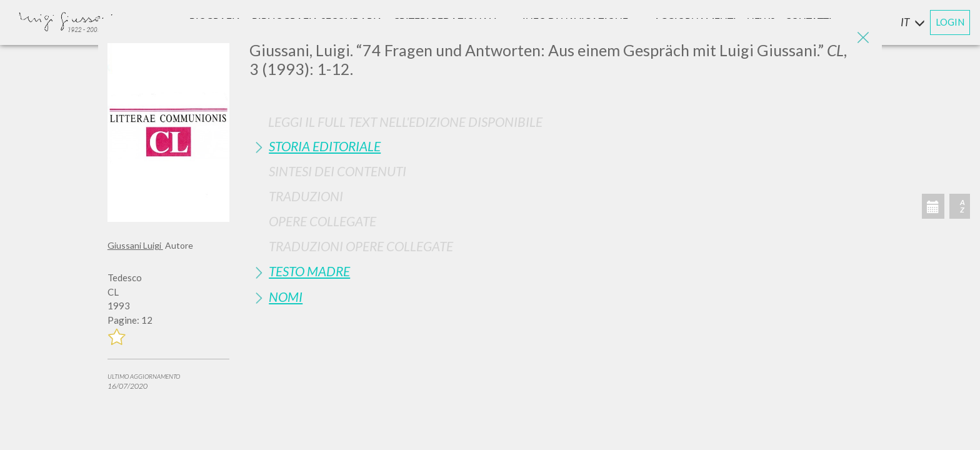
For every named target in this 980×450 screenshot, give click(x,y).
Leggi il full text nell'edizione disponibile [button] (405, 122)
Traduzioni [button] (306, 196)
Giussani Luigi (135, 245)
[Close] (863, 37)
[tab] (561, 146)
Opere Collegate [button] (322, 221)
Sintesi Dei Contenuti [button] (337, 171)
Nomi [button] (286, 297)
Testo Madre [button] (309, 271)
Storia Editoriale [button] (325, 146)
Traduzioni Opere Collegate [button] (361, 246)
